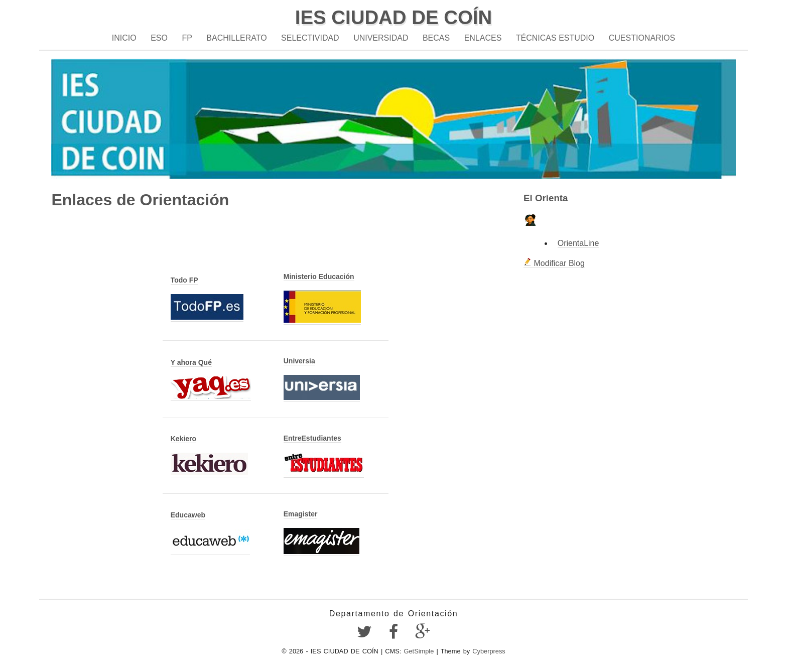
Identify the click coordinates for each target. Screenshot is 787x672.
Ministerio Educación (319, 277)
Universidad (381, 38)
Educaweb (188, 515)
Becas (436, 38)
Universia (299, 361)
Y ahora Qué (191, 362)
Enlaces (483, 38)
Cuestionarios (642, 38)
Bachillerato (236, 38)
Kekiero (183, 439)
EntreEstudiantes (312, 438)
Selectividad (310, 38)
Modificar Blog (554, 263)
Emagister (301, 514)
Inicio (124, 38)
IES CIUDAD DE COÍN (393, 17)
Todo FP (184, 280)
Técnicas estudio (555, 38)
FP (187, 38)
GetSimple (419, 651)
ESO (159, 38)
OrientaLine (578, 243)
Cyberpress (489, 651)
